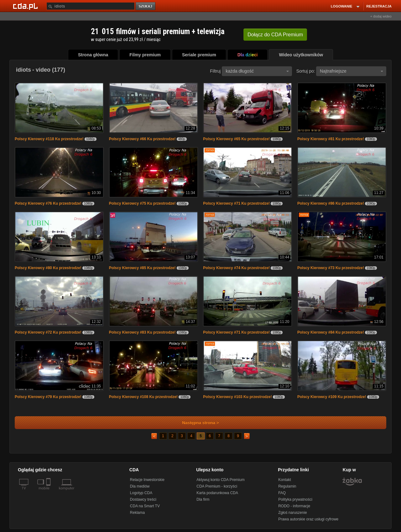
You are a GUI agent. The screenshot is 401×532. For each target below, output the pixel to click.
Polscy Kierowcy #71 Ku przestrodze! (236, 203)
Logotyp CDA (141, 493)
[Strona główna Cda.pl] (26, 6)
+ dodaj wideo (381, 16)
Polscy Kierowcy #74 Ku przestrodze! (236, 268)
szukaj (146, 6)
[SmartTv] (49, 492)
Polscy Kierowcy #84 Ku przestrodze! (331, 332)
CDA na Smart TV (145, 506)
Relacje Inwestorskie (147, 480)
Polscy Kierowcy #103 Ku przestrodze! (237, 397)
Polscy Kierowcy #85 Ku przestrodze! (142, 268)
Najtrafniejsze (352, 71)
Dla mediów (140, 486)
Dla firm (203, 499)
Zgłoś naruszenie (292, 513)
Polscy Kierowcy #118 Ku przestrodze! (49, 139)
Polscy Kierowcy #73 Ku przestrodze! (331, 268)
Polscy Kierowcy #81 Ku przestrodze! (331, 139)
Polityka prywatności (295, 499)
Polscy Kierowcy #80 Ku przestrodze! (48, 268)
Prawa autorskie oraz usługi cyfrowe (308, 519)
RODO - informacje (294, 506)
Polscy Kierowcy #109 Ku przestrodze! (332, 397)
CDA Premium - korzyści (217, 486)
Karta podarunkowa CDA (217, 493)
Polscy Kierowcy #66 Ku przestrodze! (142, 139)
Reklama (137, 513)
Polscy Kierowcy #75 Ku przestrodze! (142, 203)
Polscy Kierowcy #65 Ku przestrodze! (236, 139)
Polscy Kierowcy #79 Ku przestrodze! (48, 397)
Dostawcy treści (143, 499)
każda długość (257, 71)
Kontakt (285, 480)
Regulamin (287, 486)
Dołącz (275, 35)
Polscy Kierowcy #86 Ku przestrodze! (331, 203)
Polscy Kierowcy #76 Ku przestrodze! (48, 203)
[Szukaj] (91, 6)
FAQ (282, 493)
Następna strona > (196, 423)
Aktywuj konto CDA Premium (220, 480)
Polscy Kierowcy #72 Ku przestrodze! (48, 332)
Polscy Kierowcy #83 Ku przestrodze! (142, 332)
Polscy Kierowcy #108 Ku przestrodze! (143, 397)
